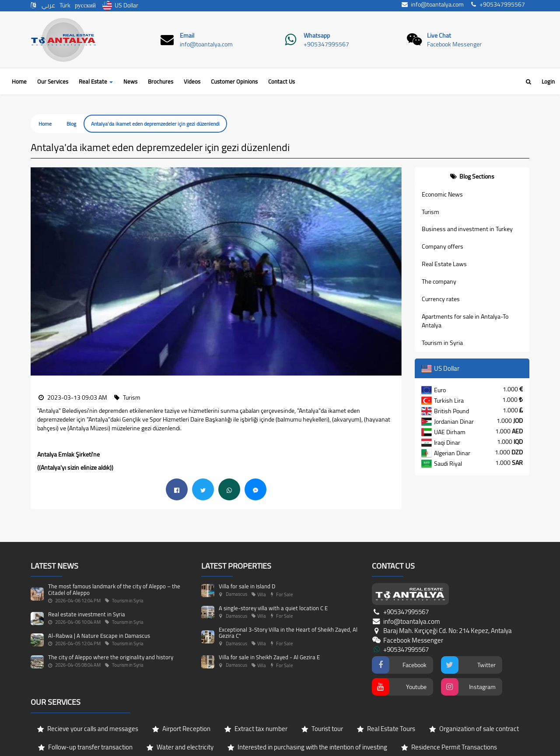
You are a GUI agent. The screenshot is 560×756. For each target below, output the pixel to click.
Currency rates (441, 299)
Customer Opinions (234, 81)
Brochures (161, 81)
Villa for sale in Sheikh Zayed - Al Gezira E (269, 619)
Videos (192, 81)
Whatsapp (317, 35)
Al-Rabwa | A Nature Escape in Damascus (99, 598)
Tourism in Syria (442, 343)
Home (19, 81)
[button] (37, 172)
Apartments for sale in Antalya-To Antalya (465, 321)
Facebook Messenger (454, 44)
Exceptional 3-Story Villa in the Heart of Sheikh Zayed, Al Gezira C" (288, 594)
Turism (430, 212)
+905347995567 (326, 44)
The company (439, 281)
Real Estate (96, 81)
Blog (71, 124)
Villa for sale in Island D (247, 548)
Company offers (443, 246)
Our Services (53, 81)
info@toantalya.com (206, 44)
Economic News (442, 194)
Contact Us (282, 81)
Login (548, 81)
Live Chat (439, 35)
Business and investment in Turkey (467, 229)
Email (187, 35)
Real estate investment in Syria (87, 576)
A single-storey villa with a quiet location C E (273, 570)
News (130, 81)
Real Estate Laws (444, 264)
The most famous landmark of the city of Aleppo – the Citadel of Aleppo (114, 551)
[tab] (472, 176)
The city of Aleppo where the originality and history (111, 619)
